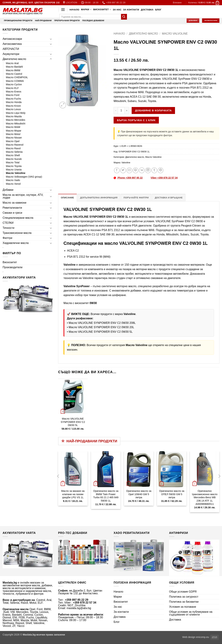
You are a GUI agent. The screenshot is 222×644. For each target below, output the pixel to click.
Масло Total (13, 162)
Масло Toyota (14, 166)
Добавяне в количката (153, 110)
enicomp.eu (203, 637)
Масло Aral (12, 63)
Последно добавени (93, 21)
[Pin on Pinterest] (136, 170)
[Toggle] (51, 39)
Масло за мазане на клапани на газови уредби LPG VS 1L (73, 494)
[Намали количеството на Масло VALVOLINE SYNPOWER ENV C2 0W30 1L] (116, 110)
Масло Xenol (13, 184)
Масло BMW (13, 70)
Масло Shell (13, 155)
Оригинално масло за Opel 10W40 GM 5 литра (139, 494)
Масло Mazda (14, 116)
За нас (117, 10)
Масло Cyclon (14, 84)
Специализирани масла (18, 218)
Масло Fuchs (13, 99)
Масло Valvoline (16, 173)
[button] (177, 3)
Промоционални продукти (18, 21)
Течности (8, 228)
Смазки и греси (12, 213)
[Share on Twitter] (123, 170)
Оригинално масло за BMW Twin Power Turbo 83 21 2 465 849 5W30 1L (106, 496)
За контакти (131, 10)
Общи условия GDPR (183, 592)
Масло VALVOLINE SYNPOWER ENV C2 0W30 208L (102, 323)
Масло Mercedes (16, 120)
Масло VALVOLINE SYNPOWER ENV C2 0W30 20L (101, 327)
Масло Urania (14, 170)
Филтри (7, 238)
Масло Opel (13, 141)
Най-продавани (43, 21)
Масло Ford (13, 95)
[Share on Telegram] (161, 170)
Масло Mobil (13, 127)
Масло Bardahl (14, 67)
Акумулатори (11, 54)
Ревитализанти (12, 208)
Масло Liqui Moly (16, 113)
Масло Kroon (13, 106)
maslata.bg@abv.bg (79, 608)
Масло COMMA (15, 81)
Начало (74, 10)
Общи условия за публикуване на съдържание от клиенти (191, 613)
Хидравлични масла (16, 243)
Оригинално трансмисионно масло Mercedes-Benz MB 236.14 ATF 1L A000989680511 (205, 497)
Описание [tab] (67, 198)
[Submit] (124, 17)
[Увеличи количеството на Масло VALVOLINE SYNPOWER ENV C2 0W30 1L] (127, 110)
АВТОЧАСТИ (11, 49)
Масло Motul (13, 134)
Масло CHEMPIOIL (17, 77)
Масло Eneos (14, 92)
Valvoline (126, 163)
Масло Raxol (13, 148)
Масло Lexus (13, 109)
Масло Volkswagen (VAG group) (24, 177)
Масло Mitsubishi (16, 124)
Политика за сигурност (184, 597)
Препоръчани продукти (67, 21)
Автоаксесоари (12, 39)
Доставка (147, 10)
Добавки (8, 190)
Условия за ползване (183, 607)
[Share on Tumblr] (154, 170)
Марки (86, 9)
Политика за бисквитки (184, 602)
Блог (158, 10)
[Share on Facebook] (117, 170)
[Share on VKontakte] (142, 170)
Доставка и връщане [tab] (169, 198)
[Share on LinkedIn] (148, 170)
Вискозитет (102, 9)
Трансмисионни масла (17, 233)
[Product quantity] (121, 110)
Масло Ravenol (15, 145)
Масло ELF (12, 88)
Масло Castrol (14, 74)
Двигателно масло (14, 59)
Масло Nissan (14, 138)
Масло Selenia (14, 152)
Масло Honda (14, 102)
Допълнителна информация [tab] (99, 198)
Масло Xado (13, 180)
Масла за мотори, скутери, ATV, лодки (23, 196)
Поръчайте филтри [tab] (136, 198)
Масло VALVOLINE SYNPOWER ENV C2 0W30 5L (101, 332)
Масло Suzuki (14, 159)
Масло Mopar (14, 131)
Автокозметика (12, 44)
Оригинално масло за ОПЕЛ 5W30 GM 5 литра (172, 494)
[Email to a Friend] (129, 170)
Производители (13, 267)
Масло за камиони (14, 203)
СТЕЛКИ (8, 223)
